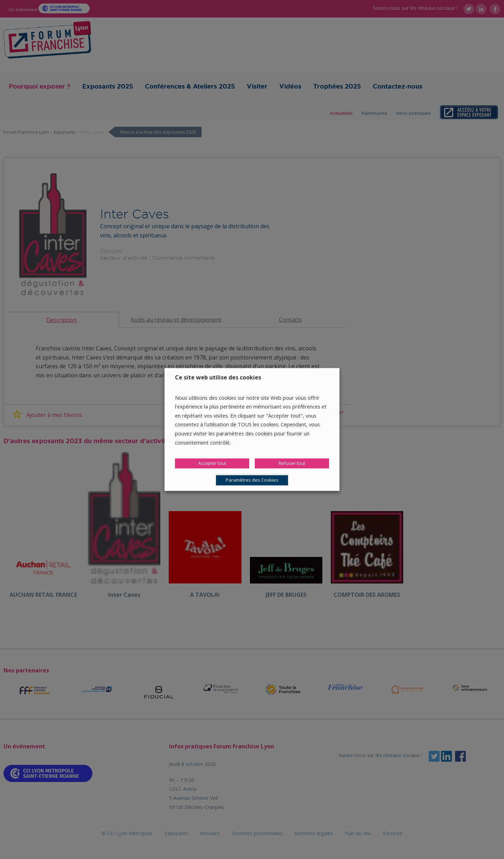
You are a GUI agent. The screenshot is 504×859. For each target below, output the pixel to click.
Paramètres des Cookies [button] (252, 480)
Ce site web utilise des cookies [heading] (218, 377)
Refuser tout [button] (292, 463)
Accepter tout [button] (212, 463)
